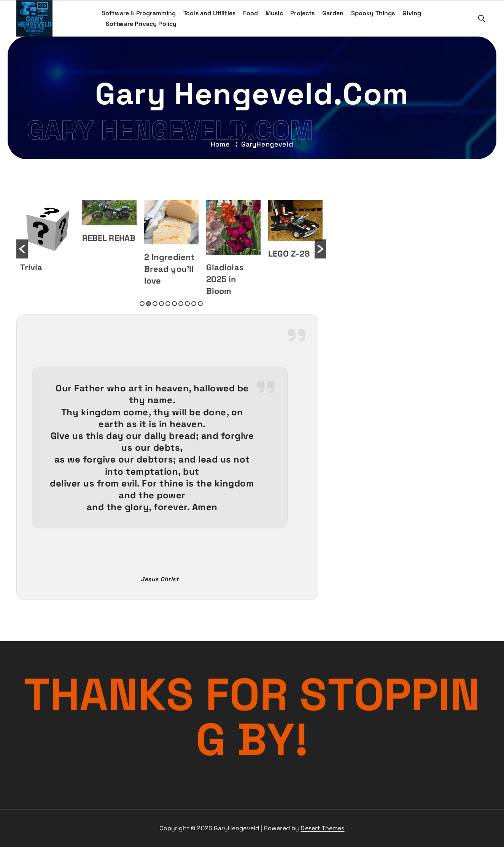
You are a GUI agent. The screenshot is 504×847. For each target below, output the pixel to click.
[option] (47, 237)
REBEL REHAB (109, 238)
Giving (412, 13)
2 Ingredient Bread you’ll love (170, 269)
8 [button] (187, 304)
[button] (22, 249)
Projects (302, 13)
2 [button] (149, 304)
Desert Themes (322, 828)
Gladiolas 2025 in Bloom (225, 279)
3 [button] (155, 304)
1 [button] (142, 304)
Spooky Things (373, 13)
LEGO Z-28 (289, 254)
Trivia (31, 267)
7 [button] (181, 304)
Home (220, 144)
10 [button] (200, 304)
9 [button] (194, 304)
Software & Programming (139, 13)
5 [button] (168, 304)
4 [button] (161, 304)
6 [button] (174, 304)
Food (251, 13)
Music (274, 13)
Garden (333, 13)
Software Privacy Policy (141, 24)
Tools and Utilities (209, 13)
